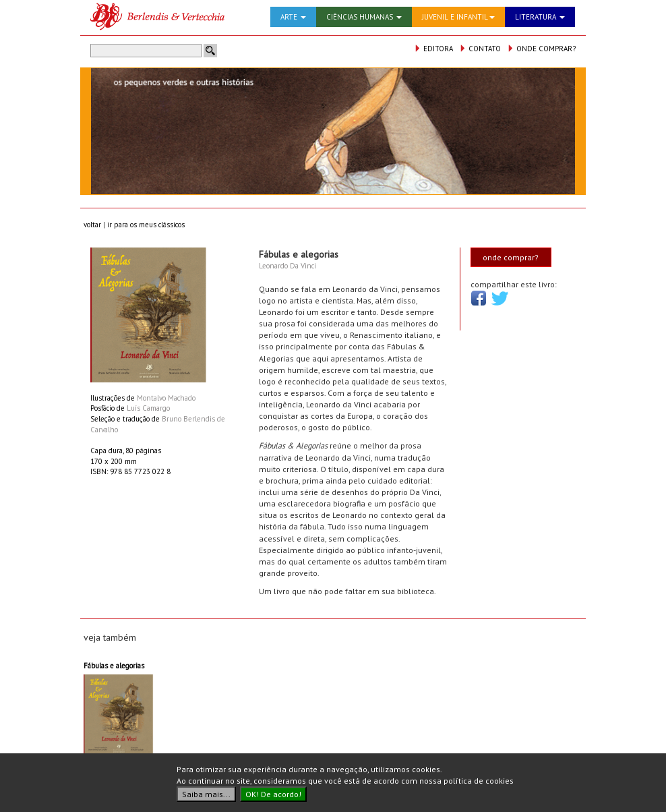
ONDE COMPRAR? (541, 49)
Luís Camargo (148, 408)
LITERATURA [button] (540, 17)
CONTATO (480, 49)
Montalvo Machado (166, 398)
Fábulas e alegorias (114, 666)
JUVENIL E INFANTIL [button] (458, 17)
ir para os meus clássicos (146, 225)
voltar (92, 225)
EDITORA (433, 49)
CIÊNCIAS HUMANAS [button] (364, 17)
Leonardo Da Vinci (287, 266)
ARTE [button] (293, 17)
